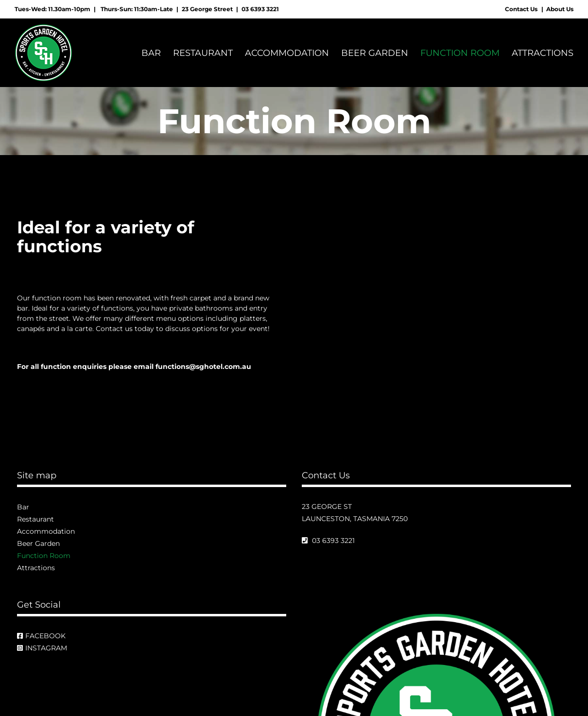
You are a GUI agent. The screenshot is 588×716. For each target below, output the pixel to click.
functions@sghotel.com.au (203, 367)
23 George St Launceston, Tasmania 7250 (355, 513)
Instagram (42, 648)
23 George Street (207, 9)
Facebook (41, 636)
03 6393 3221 (260, 9)
